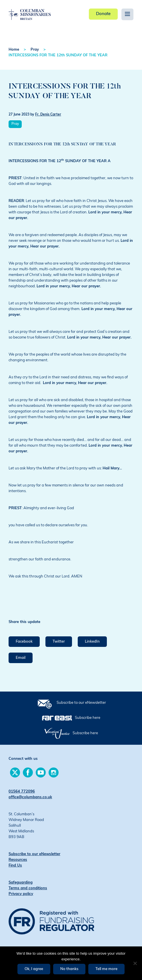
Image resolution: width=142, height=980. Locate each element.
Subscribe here (88, 718)
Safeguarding (21, 883)
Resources (18, 860)
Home (14, 50)
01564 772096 (22, 792)
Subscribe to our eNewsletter (81, 703)
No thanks (69, 969)
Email (21, 658)
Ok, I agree (34, 969)
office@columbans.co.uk (30, 797)
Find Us (15, 866)
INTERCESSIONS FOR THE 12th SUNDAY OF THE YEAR (58, 55)
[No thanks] (135, 963)
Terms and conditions (28, 888)
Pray (35, 50)
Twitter (59, 642)
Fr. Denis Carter (48, 115)
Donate (103, 14)
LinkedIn (92, 642)
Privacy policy (21, 894)
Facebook (24, 642)
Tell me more (106, 969)
